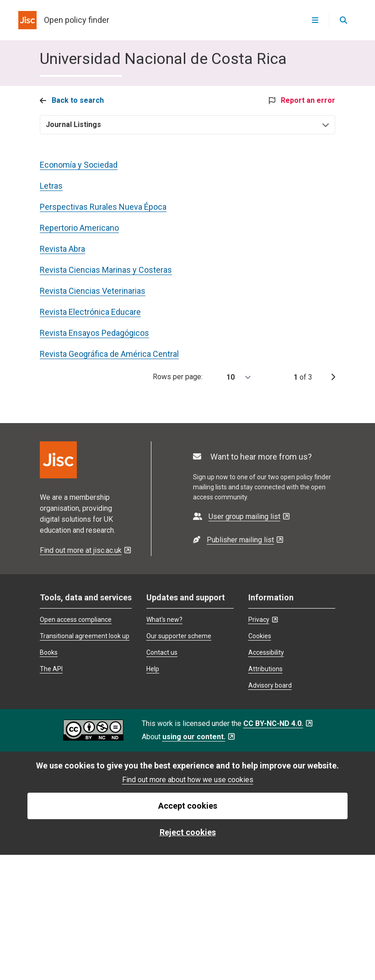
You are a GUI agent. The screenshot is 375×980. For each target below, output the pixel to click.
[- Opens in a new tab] (241, 516)
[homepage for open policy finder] (64, 20)
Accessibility (266, 652)
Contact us (162, 652)
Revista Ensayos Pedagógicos (94, 333)
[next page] (333, 377)
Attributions (265, 669)
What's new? (164, 620)
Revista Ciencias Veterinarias (93, 291)
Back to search (72, 100)
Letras (51, 186)
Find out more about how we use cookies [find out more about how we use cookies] (188, 780)
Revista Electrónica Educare (90, 312)
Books (49, 652)
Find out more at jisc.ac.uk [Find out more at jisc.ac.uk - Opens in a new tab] (85, 550)
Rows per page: (205, 377)
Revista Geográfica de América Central (109, 354)
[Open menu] (315, 20)
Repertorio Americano (79, 228)
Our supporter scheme (179, 636)
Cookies (260, 636)
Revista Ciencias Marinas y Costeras (106, 270)
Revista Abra (62, 249)
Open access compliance (76, 620)
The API (51, 669)
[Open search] (343, 20)
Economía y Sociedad (79, 165)
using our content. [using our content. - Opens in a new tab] (198, 737)
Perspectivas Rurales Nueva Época (103, 207)
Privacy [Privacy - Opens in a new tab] (263, 620)
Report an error (302, 100)
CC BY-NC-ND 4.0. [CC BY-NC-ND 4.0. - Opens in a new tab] (278, 723)
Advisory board (270, 685)
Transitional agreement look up (85, 636)
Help (153, 669)
